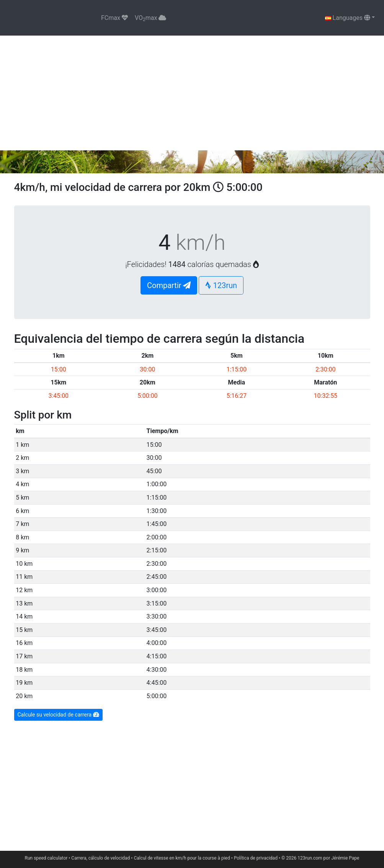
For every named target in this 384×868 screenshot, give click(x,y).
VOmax (150, 18)
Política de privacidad (256, 858)
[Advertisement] (192, 93)
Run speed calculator (46, 858)
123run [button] (221, 285)
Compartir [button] (169, 285)
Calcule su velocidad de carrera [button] (58, 715)
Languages (348, 18)
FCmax (114, 18)
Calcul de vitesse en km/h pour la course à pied (182, 858)
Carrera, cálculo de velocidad (100, 858)
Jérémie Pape (345, 858)
